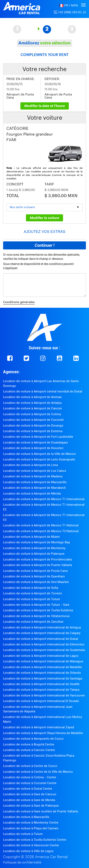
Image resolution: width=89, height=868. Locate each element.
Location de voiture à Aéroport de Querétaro (34, 576)
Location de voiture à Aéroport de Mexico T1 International (44, 499)
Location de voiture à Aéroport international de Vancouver (44, 695)
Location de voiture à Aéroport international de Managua (43, 661)
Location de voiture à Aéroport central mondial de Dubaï (43, 391)
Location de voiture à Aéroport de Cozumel (33, 420)
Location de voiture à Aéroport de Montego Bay (37, 542)
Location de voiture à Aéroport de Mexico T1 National (41, 525)
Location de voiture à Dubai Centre (28, 789)
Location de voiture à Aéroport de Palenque (34, 554)
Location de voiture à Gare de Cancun (30, 794)
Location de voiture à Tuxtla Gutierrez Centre (35, 840)
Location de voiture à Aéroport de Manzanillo (35, 482)
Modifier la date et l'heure (45, 106)
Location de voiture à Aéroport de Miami (31, 537)
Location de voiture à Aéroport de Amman (32, 397)
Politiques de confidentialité (22, 863)
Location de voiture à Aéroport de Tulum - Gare (36, 605)
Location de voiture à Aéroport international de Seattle (41, 684)
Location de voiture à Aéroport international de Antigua (42, 627)
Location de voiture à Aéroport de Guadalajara (35, 442)
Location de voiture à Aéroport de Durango (33, 426)
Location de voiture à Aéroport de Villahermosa (36, 616)
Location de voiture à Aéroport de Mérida (32, 494)
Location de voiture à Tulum (23, 834)
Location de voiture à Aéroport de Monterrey (34, 548)
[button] (68, 5)
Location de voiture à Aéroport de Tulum (32, 599)
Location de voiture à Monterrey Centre (31, 823)
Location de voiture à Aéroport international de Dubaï (41, 639)
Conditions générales (19, 302)
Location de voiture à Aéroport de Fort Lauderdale (38, 437)
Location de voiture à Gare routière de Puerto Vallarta (40, 811)
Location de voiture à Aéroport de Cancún (33, 408)
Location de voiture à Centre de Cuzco (30, 766)
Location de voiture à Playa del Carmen (31, 828)
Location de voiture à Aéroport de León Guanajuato (39, 459)
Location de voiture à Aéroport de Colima (32, 414)
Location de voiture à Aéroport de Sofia (31, 588)
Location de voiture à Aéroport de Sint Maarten (36, 582)
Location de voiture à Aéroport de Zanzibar (33, 622)
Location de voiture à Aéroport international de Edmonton (44, 644)
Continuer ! (44, 245)
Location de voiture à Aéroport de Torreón (33, 593)
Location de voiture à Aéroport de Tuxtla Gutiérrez (38, 610)
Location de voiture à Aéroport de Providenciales (38, 559)
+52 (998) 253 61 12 (70, 12)
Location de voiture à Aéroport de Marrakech (35, 488)
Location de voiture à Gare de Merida (29, 800)
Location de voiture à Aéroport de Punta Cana (35, 571)
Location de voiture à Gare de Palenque (31, 806)
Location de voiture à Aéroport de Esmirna (33, 431)
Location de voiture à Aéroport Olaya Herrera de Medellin (43, 733)
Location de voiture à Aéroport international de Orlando (42, 673)
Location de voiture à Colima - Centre (30, 777)
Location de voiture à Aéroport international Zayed (39, 727)
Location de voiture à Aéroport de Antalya (32, 403)
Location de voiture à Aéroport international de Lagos (41, 656)
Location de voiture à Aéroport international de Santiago (43, 678)
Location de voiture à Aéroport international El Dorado (41, 701)
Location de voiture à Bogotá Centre (29, 744)
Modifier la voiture (44, 218)
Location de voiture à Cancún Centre (29, 750)
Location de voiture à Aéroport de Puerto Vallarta (37, 565)
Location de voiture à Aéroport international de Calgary (42, 633)
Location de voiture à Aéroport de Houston (33, 448)
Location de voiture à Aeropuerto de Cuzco (33, 739)
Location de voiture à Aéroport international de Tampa (41, 690)
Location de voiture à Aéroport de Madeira (33, 476)
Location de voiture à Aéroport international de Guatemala (44, 650)
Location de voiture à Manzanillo (26, 817)
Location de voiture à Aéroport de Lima (30, 465)
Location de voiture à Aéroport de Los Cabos (35, 471)
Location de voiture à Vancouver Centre (31, 845)
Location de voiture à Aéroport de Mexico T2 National (41, 531)
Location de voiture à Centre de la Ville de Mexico (38, 772)
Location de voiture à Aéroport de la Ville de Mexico (39, 454)
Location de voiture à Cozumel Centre (30, 783)
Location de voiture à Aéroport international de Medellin (43, 667)
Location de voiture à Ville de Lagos (28, 851)
